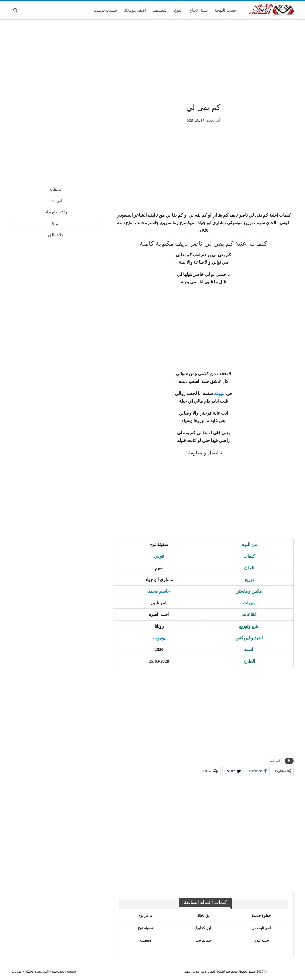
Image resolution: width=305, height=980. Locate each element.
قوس (159, 556)
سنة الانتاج (199, 10)
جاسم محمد (159, 591)
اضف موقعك (135, 10)
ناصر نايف (275, 761)
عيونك (219, 394)
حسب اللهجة (226, 10)
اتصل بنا (17, 971)
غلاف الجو (55, 235)
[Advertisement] (152, 61)
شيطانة (55, 190)
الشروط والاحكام (37, 971)
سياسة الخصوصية (64, 971)
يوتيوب (159, 638)
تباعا (55, 224)
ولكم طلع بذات (55, 212)
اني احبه (55, 201)
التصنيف (160, 10)
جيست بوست (106, 10)
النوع (178, 10)
